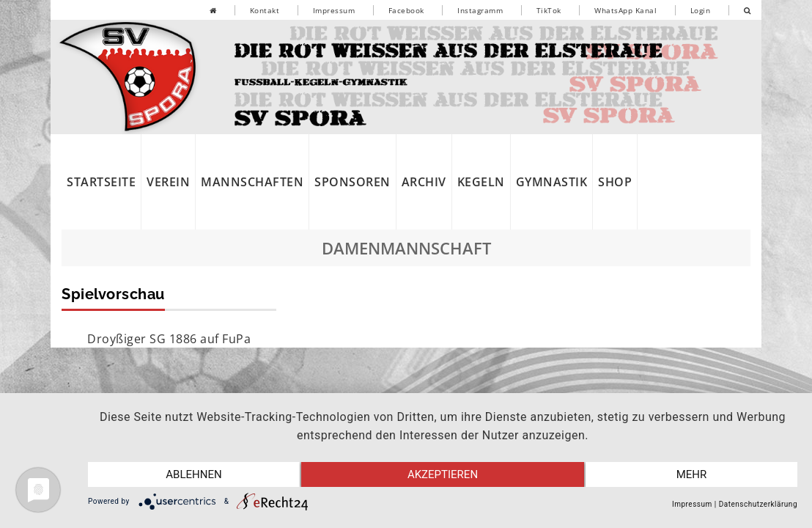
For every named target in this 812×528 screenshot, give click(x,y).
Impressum (334, 10)
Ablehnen (193, 474)
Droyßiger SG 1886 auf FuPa (169, 339)
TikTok (549, 10)
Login (701, 10)
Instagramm (480, 10)
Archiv (424, 182)
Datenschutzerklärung (758, 504)
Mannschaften (252, 182)
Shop (615, 182)
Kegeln (481, 182)
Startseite (101, 182)
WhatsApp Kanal (625, 10)
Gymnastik (552, 182)
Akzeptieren (443, 474)
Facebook (406, 10)
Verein (168, 182)
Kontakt (265, 10)
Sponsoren (353, 182)
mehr (692, 474)
